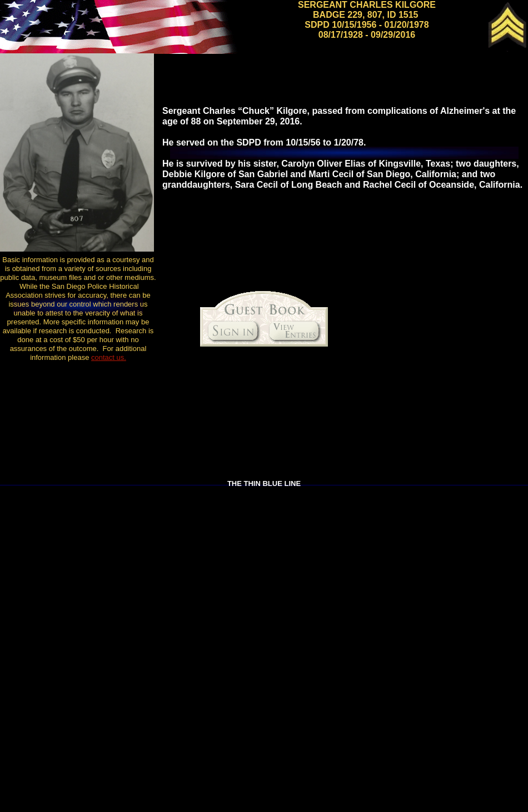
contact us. (109, 357)
